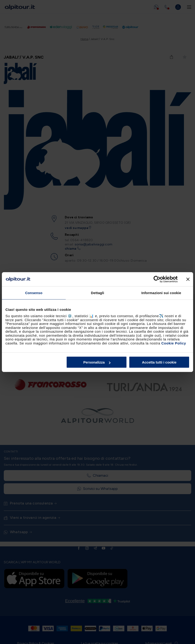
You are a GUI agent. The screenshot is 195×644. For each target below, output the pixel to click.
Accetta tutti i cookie (159, 362)
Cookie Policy (174, 343)
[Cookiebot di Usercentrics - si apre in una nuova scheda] (157, 279)
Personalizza (97, 362)
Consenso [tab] (34, 293)
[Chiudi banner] (188, 279)
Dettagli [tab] (97, 293)
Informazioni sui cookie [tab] (161, 293)
